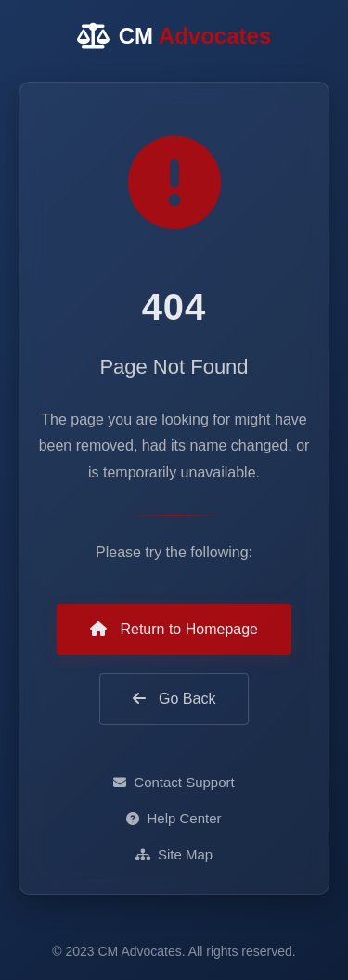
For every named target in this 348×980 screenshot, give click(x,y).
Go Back (174, 699)
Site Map (174, 854)
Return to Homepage (174, 629)
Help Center (174, 818)
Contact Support (174, 782)
